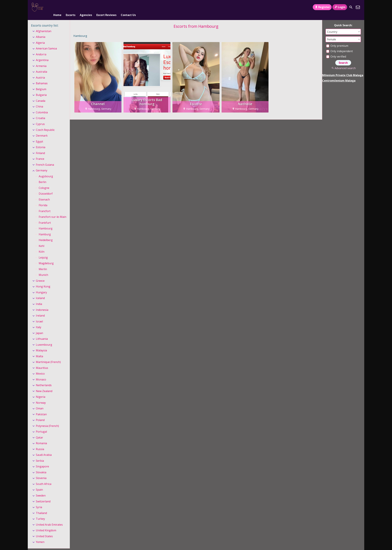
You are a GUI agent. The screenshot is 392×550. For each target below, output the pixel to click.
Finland (40, 148)
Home (57, 7)
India (39, 298)
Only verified (336, 51)
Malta (39, 351)
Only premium (337, 40)
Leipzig (43, 252)
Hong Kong (43, 281)
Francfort (45, 206)
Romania (41, 438)
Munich (43, 269)
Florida (43, 200)
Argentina (42, 55)
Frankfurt (45, 217)
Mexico (40, 368)
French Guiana (45, 159)
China (39, 101)
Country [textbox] (332, 26)
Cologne (44, 182)
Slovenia (41, 473)
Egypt (39, 136)
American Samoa (46, 43)
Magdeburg (46, 258)
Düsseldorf (46, 188)
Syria (39, 502)
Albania (41, 31)
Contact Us (128, 7)
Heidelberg (46, 234)
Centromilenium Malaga (339, 75)
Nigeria (41, 391)
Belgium (41, 84)
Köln (42, 246)
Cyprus (40, 118)
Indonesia (42, 304)
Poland (40, 414)
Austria (40, 72)
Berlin (42, 176)
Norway (41, 397)
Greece (40, 275)
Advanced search (343, 63)
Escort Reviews (106, 7)
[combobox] (343, 26)
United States (44, 531)
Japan (39, 327)
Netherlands (44, 380)
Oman (40, 403)
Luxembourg (44, 339)
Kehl (41, 240)
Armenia (41, 60)
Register (322, 7)
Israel (39, 316)
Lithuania (42, 333)
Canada (41, 95)
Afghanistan (44, 26)
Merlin (43, 264)
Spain (39, 484)
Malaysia (41, 345)
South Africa (44, 478)
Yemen (40, 536)
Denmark (42, 130)
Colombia (42, 107)
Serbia (40, 455)
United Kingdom (46, 525)
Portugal (41, 426)
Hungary (41, 287)
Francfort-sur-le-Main (52, 211)
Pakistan (41, 409)
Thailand (41, 507)
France (40, 153)
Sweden (41, 490)
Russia (40, 444)
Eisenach (44, 194)
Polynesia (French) (47, 420)
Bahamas (42, 78)
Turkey (40, 513)
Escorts (71, 7)
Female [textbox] (332, 34)
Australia (41, 66)
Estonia (41, 142)
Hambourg (46, 223)
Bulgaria (41, 89)
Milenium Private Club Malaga (343, 70)
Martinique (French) (48, 356)
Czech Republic (45, 124)
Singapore (42, 461)
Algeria (40, 37)
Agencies (86, 7)
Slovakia (41, 467)
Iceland (40, 293)
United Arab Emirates (49, 519)
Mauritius (42, 362)
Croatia (40, 113)
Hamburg (45, 229)
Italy (39, 322)
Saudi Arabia (44, 449)
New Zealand (44, 386)
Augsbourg (46, 171)
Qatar (39, 432)
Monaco (41, 374)
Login (340, 7)
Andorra (41, 49)
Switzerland (43, 496)
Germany (42, 165)
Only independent (340, 46)
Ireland (40, 310)
